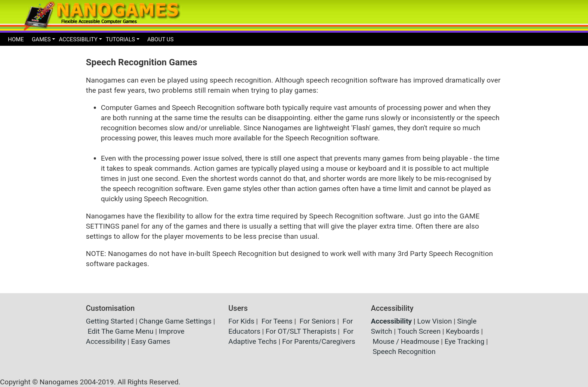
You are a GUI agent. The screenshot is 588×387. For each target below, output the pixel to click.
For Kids (241, 321)
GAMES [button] (41, 39)
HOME (16, 39)
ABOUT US (160, 39)
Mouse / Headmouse (406, 341)
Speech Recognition (404, 352)
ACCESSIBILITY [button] (78, 39)
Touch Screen (419, 331)
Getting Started (110, 321)
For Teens (277, 321)
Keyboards (463, 331)
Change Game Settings (175, 321)
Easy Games (150, 341)
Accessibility (391, 321)
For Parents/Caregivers (319, 341)
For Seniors (318, 321)
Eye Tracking (464, 341)
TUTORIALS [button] (120, 39)
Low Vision (434, 321)
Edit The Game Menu (121, 331)
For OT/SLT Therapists (301, 331)
